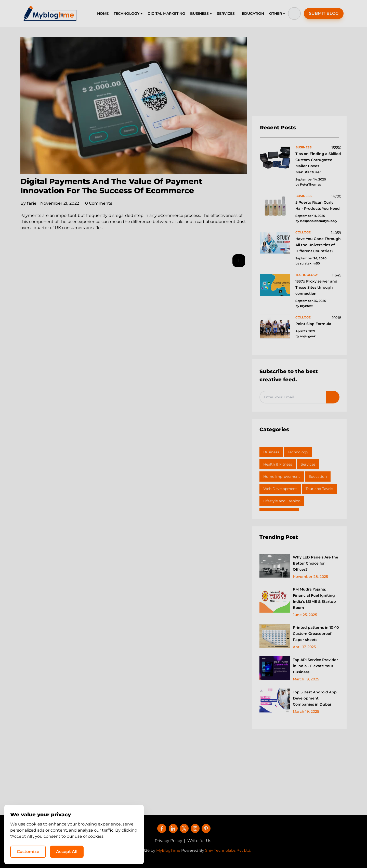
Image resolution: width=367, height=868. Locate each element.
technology (307, 275)
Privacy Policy (168, 841)
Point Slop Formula (313, 324)
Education (318, 477)
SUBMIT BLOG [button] (324, 13)
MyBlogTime (168, 850)
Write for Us (199, 841)
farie (28, 203)
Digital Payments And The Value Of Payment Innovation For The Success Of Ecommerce (111, 186)
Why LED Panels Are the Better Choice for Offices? (316, 563)
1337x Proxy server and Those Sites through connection (316, 287)
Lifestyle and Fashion (282, 501)
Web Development (280, 489)
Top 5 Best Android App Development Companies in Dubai (315, 698)
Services (308, 464)
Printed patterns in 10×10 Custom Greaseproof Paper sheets (316, 634)
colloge (303, 232)
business (304, 147)
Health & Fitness (278, 464)
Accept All (298, 852)
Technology (298, 452)
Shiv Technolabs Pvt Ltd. (228, 850)
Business (271, 452)
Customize (259, 852)
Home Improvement (282, 477)
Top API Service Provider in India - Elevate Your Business (315, 666)
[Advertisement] (299, 76)
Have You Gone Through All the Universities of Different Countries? (318, 245)
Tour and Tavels (319, 489)
